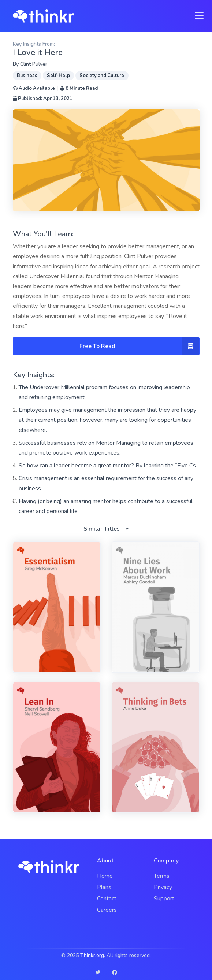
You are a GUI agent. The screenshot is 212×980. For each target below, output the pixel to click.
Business (27, 76)
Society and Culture (102, 76)
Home (105, 876)
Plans (104, 887)
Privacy (163, 887)
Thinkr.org (92, 955)
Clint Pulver (34, 64)
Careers (107, 910)
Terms (162, 876)
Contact (107, 899)
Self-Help (58, 76)
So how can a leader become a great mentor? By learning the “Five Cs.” (109, 466)
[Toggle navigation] (197, 15)
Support (164, 899)
